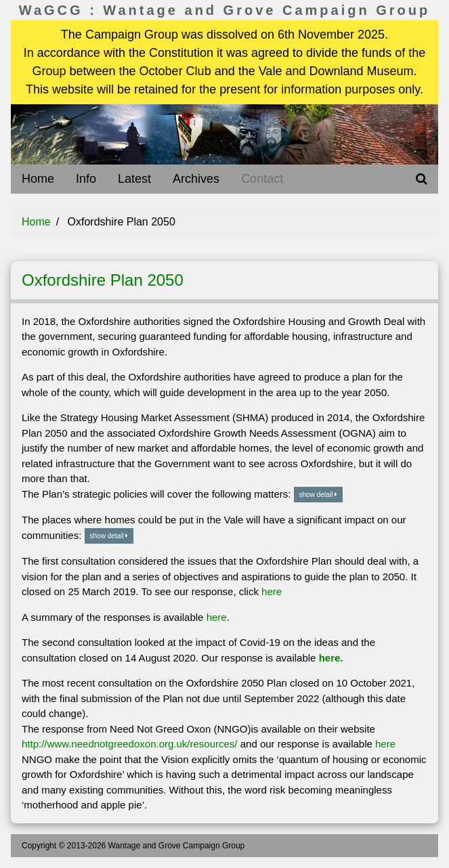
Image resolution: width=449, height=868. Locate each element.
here (272, 591)
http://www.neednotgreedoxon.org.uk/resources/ (130, 744)
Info (86, 179)
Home (38, 179)
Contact (262, 179)
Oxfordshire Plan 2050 (103, 280)
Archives (196, 179)
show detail (319, 495)
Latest (134, 179)
